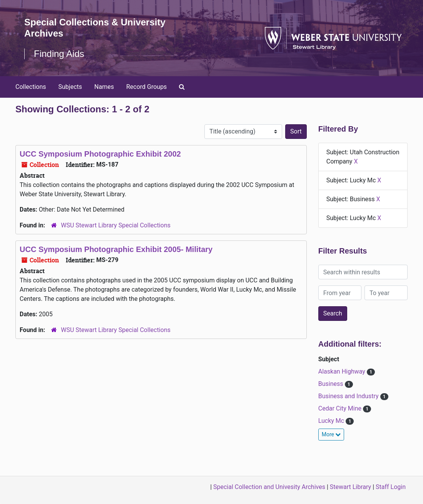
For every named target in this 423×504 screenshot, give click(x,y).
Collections (31, 87)
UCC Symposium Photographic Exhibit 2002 (100, 154)
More (331, 434)
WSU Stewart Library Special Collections (116, 225)
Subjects (70, 87)
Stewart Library (350, 487)
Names (104, 87)
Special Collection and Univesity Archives (269, 487)
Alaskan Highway (343, 371)
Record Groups (146, 87)
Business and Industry (349, 396)
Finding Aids (59, 54)
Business (332, 384)
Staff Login (391, 487)
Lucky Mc (332, 421)
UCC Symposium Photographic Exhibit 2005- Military (116, 249)
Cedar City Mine (341, 408)
